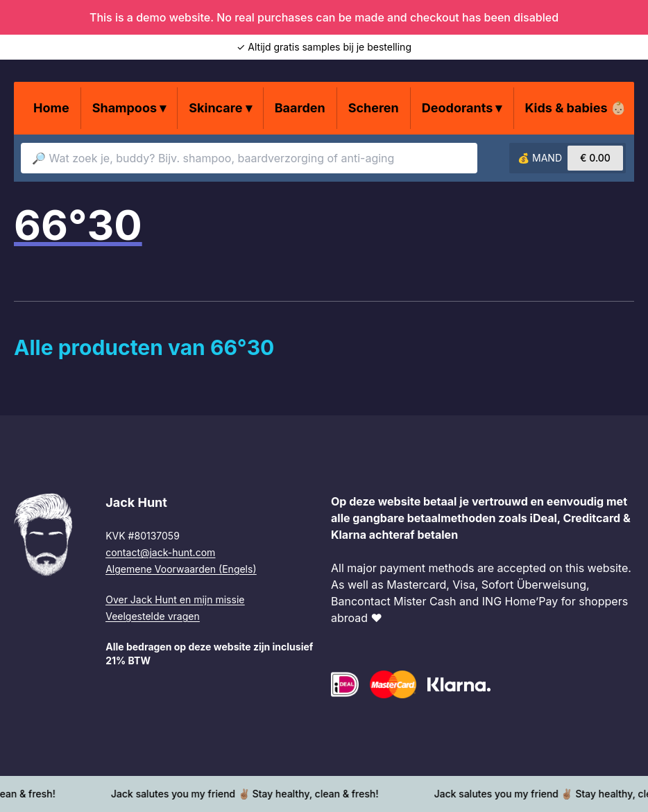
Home (51, 108)
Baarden (300, 108)
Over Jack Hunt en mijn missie (175, 599)
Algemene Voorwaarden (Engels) (181, 569)
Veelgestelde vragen (153, 616)
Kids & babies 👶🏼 (575, 108)
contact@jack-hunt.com (160, 552)
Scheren (374, 108)
